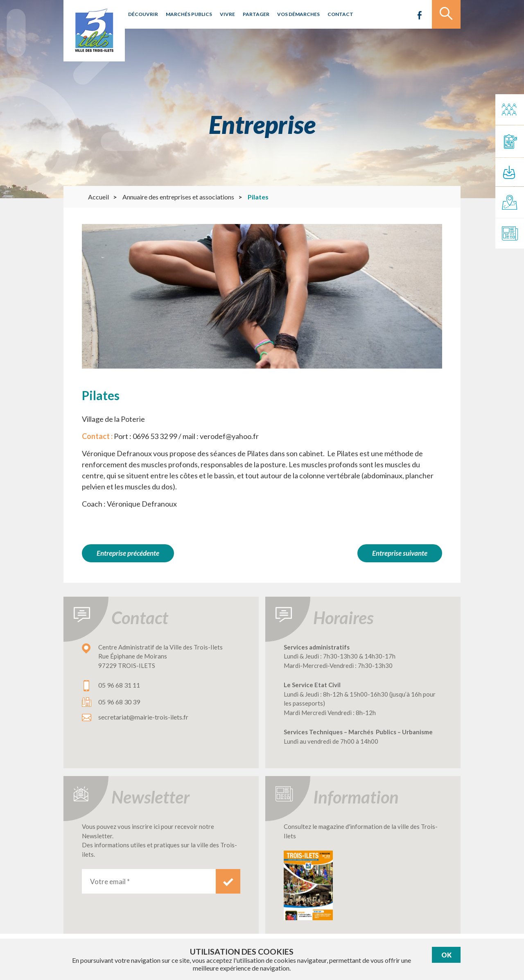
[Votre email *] (149, 881)
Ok (446, 955)
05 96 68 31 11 (119, 685)
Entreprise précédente (128, 553)
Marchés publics (189, 14)
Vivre (227, 14)
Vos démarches (298, 14)
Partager (256, 14)
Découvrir (143, 14)
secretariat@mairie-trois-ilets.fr (143, 717)
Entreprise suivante (400, 553)
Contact (340, 14)
